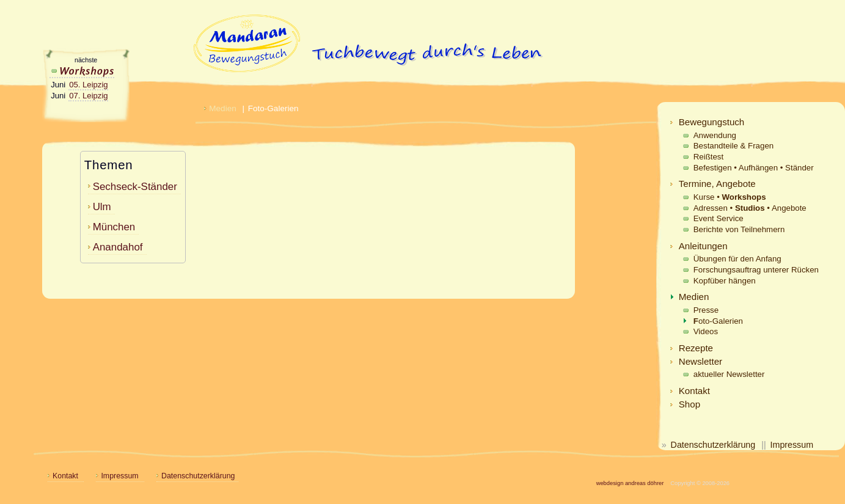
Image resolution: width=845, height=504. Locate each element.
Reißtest (708, 157)
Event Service (719, 218)
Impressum (792, 445)
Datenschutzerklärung (713, 445)
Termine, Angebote (717, 184)
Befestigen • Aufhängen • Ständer (754, 168)
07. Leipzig (88, 96)
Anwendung (715, 135)
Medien (694, 297)
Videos (706, 331)
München (114, 227)
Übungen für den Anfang (737, 259)
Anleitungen (703, 246)
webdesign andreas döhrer (630, 483)
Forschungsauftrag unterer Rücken (756, 270)
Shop (690, 404)
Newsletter (701, 361)
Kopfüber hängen (725, 281)
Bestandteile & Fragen (733, 146)
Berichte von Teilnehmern (739, 229)
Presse (706, 310)
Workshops (82, 70)
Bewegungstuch (712, 122)
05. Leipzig (88, 85)
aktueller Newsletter (729, 374)
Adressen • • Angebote (750, 208)
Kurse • (730, 197)
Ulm (102, 207)
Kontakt (694, 391)
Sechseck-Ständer (135, 187)
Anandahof (118, 247)
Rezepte (696, 348)
